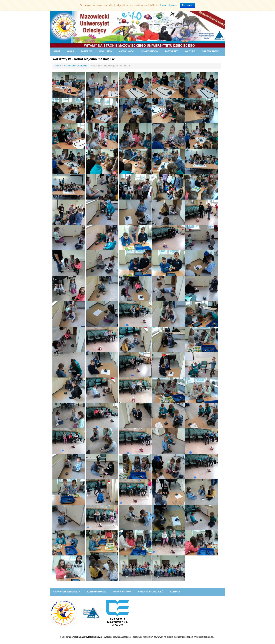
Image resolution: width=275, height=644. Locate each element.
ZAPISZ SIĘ (87, 51)
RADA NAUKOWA (122, 592)
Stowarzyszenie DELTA (67, 592)
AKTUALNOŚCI (127, 51)
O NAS (71, 51)
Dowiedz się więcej (168, 5)
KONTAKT (175, 592)
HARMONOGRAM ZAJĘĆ (151, 592)
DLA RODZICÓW (150, 51)
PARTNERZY (171, 51)
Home (58, 66)
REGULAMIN (106, 51)
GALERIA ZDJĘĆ (210, 51)
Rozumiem (187, 5)
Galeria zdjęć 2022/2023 (76, 66)
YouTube (190, 51)
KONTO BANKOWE (97, 592)
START (57, 51)
